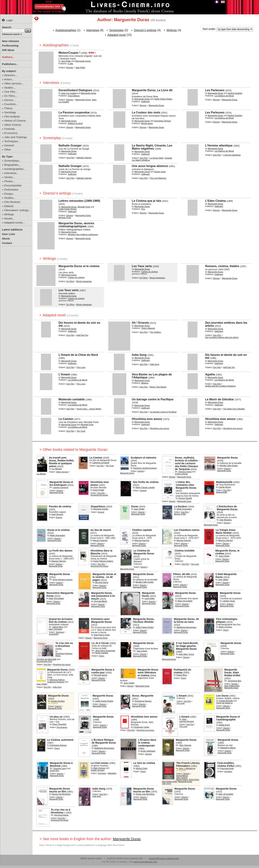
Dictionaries (11, 189)
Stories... (10, 177)
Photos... (10, 181)
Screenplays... (13, 161)
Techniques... (12, 141)
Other (8, 149)
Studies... (10, 198)
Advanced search (11, 34)
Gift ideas (8, 50)
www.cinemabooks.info (145, 862)
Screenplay (117, 30)
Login (7, 20)
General (9, 145)
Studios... (10, 88)
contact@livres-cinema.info (164, 858)
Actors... (9, 79)
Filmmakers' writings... (18, 210)
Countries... (11, 104)
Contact (7, 243)
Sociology (10, 112)
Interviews (93, 30)
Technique (60, 632)
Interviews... (11, 173)
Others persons (62, 472)
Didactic (9, 206)
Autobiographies (66, 30)
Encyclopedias (13, 185)
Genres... (10, 100)
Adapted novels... (15, 223)
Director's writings (145, 30)
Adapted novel (117, 35)
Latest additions (12, 230)
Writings (9, 214)
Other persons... (14, 83)
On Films (70, 281)
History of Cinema (15, 121)
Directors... (11, 75)
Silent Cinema (13, 125)
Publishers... (10, 64)
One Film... (11, 92)
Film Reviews (12, 202)
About (6, 238)
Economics (11, 133)
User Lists (9, 234)
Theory (8, 108)
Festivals (10, 129)
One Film (70, 158)
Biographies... (13, 165)
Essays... (10, 194)
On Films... (11, 96)
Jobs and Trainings (16, 137)
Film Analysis (12, 116)
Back (36, 19)
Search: (7, 27)
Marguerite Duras (127, 839)
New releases (11, 41)
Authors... (8, 57)
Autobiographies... (15, 169)
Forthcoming (10, 46)
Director (70, 68)
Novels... (10, 218)
